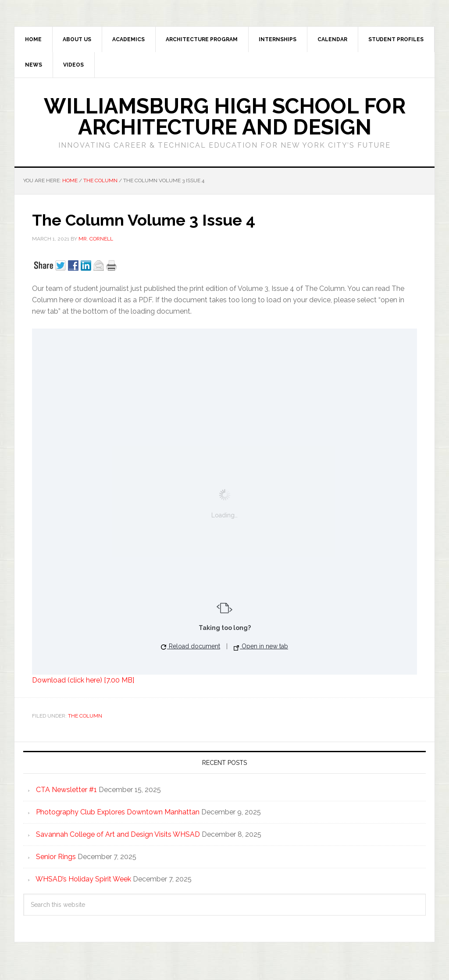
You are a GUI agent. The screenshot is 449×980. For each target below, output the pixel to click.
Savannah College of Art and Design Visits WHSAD (118, 834)
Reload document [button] (191, 646)
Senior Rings (56, 857)
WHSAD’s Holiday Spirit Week (83, 879)
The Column (85, 716)
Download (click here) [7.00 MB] (83, 680)
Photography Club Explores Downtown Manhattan (118, 812)
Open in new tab (261, 646)
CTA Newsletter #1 (66, 790)
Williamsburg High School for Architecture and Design (225, 117)
